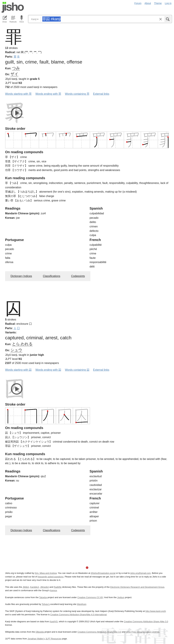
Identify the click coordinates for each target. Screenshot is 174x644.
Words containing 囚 (77, 370)
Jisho (13, 7)
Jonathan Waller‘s (36, 639)
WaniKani (82, 604)
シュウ (16, 350)
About (148, 3)
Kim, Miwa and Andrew (46, 573)
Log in (168, 3)
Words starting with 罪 (18, 94)
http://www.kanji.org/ (155, 611)
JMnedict (44, 587)
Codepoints (78, 276)
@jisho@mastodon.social (103, 573)
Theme (158, 3)
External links (101, 94)
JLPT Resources (53, 639)
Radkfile (58, 587)
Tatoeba (43, 597)
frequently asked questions (50, 577)
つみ (16, 68)
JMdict (26, 587)
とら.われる (22, 344)
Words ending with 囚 (48, 370)
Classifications (51, 276)
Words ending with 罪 (48, 94)
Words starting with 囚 (18, 370)
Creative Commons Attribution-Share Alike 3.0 (146, 621)
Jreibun (121, 597)
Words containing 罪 (77, 94)
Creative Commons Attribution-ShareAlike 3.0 (99, 632)
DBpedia (40, 632)
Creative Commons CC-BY (90, 597)
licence (54, 590)
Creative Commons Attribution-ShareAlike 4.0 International (78, 615)
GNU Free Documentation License (143, 632)
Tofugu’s (46, 604)
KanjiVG (54, 621)
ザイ (14, 74)
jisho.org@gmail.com (141, 573)
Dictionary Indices (21, 276)
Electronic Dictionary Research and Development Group (137, 587)
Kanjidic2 (34, 587)
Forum (138, 3)
